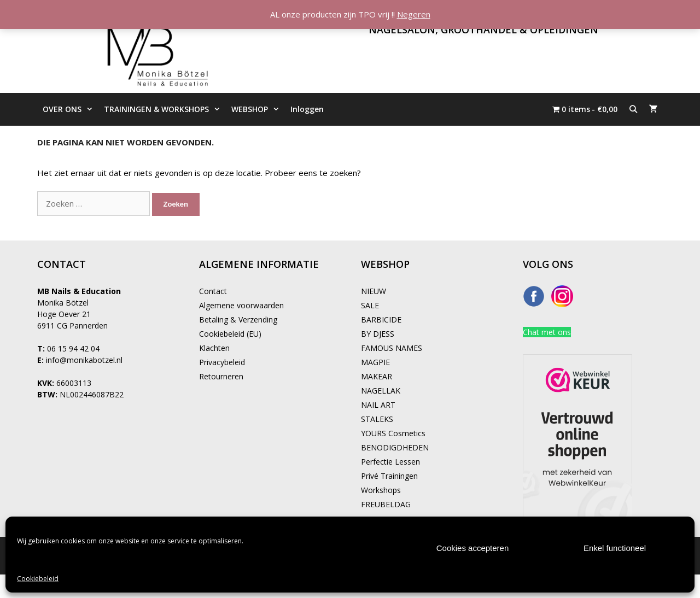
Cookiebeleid (38, 579)
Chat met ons (547, 332)
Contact (213, 291)
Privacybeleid (222, 362)
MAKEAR (377, 376)
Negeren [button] (414, 14)
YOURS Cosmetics (393, 433)
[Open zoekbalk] (633, 109)
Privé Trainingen (389, 476)
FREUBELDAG (386, 504)
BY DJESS (378, 334)
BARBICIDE (381, 319)
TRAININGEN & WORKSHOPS (165, 109)
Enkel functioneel (615, 548)
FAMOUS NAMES (392, 348)
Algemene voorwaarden (241, 305)
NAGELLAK (381, 391)
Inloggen (307, 109)
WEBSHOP (258, 109)
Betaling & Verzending (238, 319)
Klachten (214, 348)
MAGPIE (375, 362)
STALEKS (377, 419)
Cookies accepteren (473, 548)
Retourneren (221, 376)
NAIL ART (378, 405)
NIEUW (374, 291)
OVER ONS (71, 109)
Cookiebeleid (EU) (230, 334)
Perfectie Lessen (390, 462)
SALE (370, 305)
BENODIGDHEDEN (395, 447)
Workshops (381, 490)
